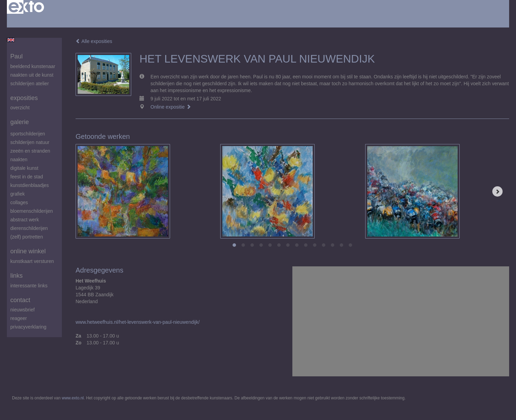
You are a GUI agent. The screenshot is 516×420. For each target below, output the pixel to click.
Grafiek (18, 194)
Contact (20, 300)
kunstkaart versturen (32, 261)
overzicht (20, 108)
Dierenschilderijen (29, 228)
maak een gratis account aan (74, 21)
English (11, 40)
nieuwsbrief (23, 310)
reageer (19, 318)
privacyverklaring (28, 327)
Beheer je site (22, 21)
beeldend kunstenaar (33, 66)
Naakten (19, 159)
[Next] (497, 191)
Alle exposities (94, 41)
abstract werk (25, 220)
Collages (19, 202)
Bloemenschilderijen (32, 211)
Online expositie (171, 107)
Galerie (20, 122)
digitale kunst (24, 168)
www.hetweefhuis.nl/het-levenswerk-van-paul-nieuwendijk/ (138, 322)
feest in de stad (27, 177)
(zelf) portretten (27, 237)
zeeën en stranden (30, 151)
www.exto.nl (73, 398)
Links (16, 276)
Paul (16, 56)
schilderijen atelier (30, 84)
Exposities (24, 98)
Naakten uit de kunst (32, 75)
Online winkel (28, 251)
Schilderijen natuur (30, 142)
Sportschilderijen (28, 134)
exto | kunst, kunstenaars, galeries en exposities (26, 7)
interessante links (29, 286)
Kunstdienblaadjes (30, 185)
